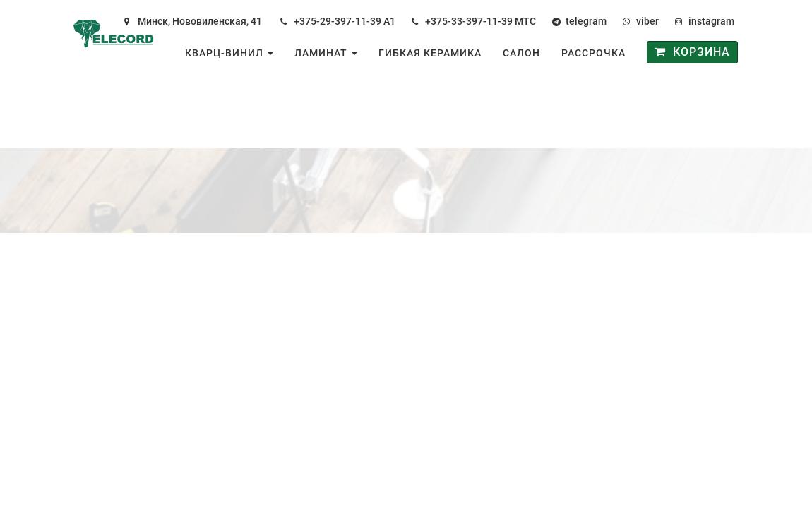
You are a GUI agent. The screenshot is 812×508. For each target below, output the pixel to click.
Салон (521, 53)
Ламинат (326, 53)
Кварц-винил (229, 53)
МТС (525, 21)
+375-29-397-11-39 (338, 21)
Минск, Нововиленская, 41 (200, 21)
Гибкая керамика (430, 53)
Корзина (692, 52)
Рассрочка (593, 53)
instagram (711, 21)
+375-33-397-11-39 (469, 21)
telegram (586, 21)
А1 (389, 21)
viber (647, 21)
